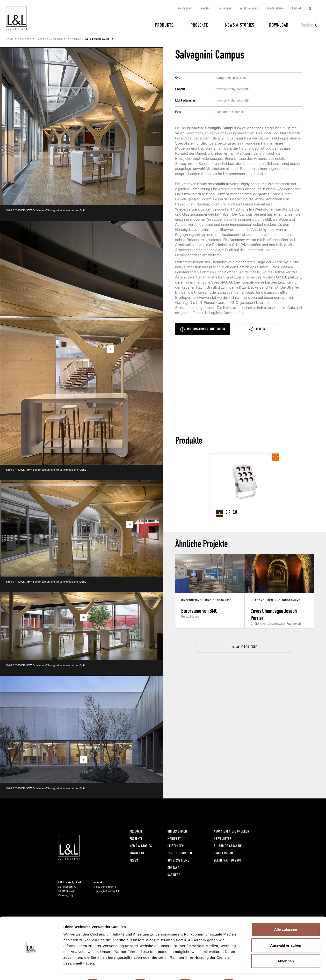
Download (279, 25)
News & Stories (240, 25)
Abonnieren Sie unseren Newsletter (232, 835)
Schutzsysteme (275, 8)
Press (134, 860)
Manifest (205, 8)
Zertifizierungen (249, 8)
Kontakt (297, 8)
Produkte (164, 25)
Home (10, 40)
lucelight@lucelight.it (107, 891)
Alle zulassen (286, 917)
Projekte (199, 25)
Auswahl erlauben (286, 932)
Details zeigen (257, 970)
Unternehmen (184, 8)
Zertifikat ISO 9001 (228, 860)
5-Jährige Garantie (228, 846)
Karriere (174, 875)
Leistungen (225, 8)
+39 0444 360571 (106, 887)
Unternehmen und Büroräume (58, 40)
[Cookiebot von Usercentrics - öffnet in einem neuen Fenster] (31, 971)
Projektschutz (224, 853)
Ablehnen (286, 948)
